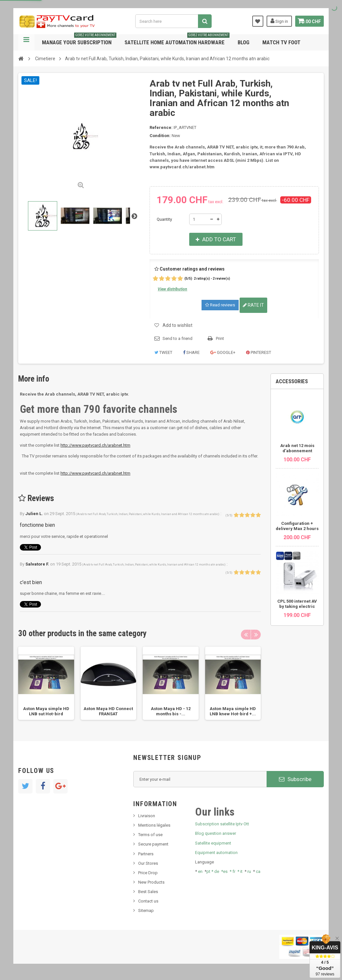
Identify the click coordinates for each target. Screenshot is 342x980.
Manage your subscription (79, 40)
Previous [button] (246, 635)
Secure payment (153, 844)
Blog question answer (216, 833)
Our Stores (148, 863)
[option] (46, 683)
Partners (146, 854)
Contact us (148, 901)
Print (220, 338)
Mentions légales (154, 825)
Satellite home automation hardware (177, 40)
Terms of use (150, 835)
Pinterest (259, 352)
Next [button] (256, 635)
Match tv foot (281, 42)
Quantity (164, 219)
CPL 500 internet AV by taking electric (297, 604)
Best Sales (148, 892)
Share (191, 352)
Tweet (163, 352)
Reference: (161, 127)
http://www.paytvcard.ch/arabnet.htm (95, 445)
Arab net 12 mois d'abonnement (297, 448)
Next (134, 216)
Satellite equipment (213, 843)
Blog (243, 42)
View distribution (172, 289)
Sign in (274, 21)
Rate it (253, 305)
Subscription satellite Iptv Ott (222, 824)
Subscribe (295, 779)
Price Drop (148, 873)
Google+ (223, 352)
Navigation (26, 42)
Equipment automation (216, 853)
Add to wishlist (178, 325)
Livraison (147, 816)
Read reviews (220, 305)
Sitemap (146, 910)
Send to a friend (178, 338)
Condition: (160, 136)
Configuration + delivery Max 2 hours (297, 526)
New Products (151, 882)
